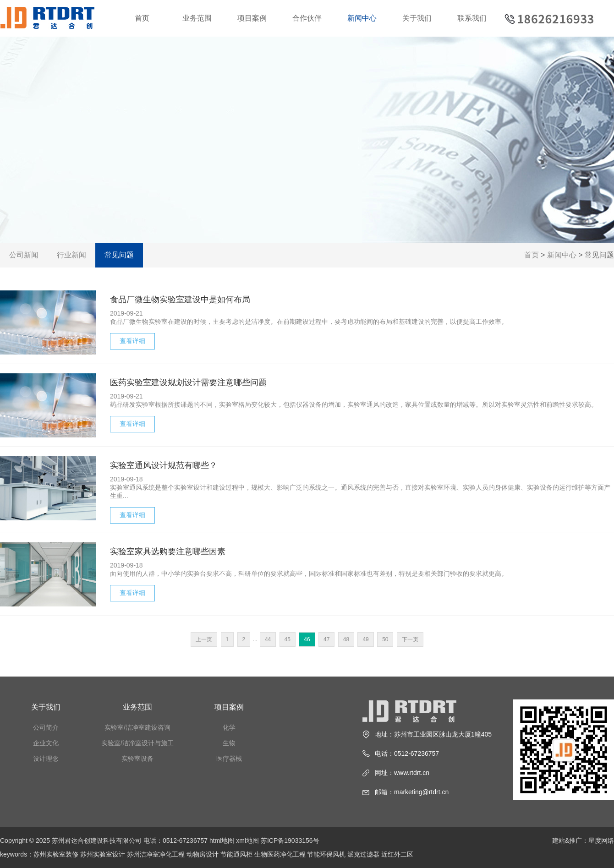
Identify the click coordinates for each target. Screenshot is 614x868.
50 (385, 639)
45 (288, 639)
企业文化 (46, 743)
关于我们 (417, 18)
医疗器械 (229, 759)
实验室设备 (137, 759)
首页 (142, 18)
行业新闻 (71, 255)
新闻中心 (362, 18)
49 (365, 639)
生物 (229, 743)
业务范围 (197, 18)
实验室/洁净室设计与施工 (137, 743)
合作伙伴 (307, 18)
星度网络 (601, 841)
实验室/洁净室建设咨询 (137, 727)
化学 (229, 727)
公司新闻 (24, 255)
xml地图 (247, 841)
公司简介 (46, 727)
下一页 (410, 639)
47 (326, 639)
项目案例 (252, 18)
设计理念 (46, 759)
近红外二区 (397, 854)
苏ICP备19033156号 (290, 841)
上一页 (204, 639)
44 (268, 639)
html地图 (222, 841)
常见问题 (119, 255)
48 (346, 639)
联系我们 (472, 18)
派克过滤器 (363, 854)
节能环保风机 (326, 854)
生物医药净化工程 (280, 854)
